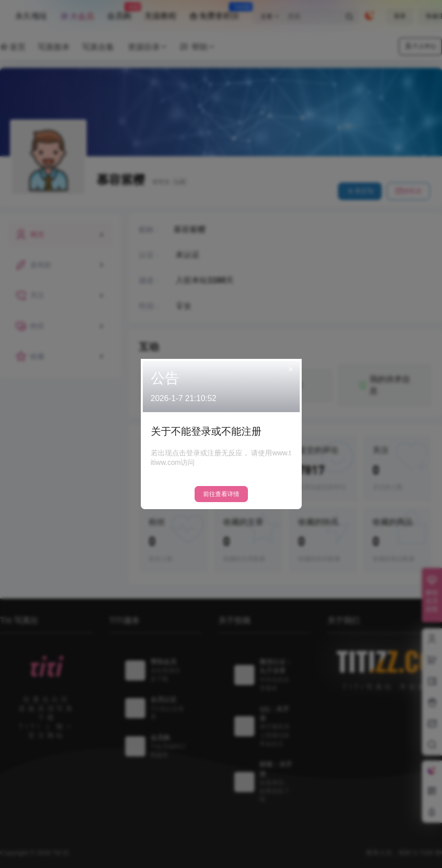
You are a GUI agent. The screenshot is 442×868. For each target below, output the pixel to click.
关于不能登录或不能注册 (206, 431)
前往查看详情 (221, 494)
